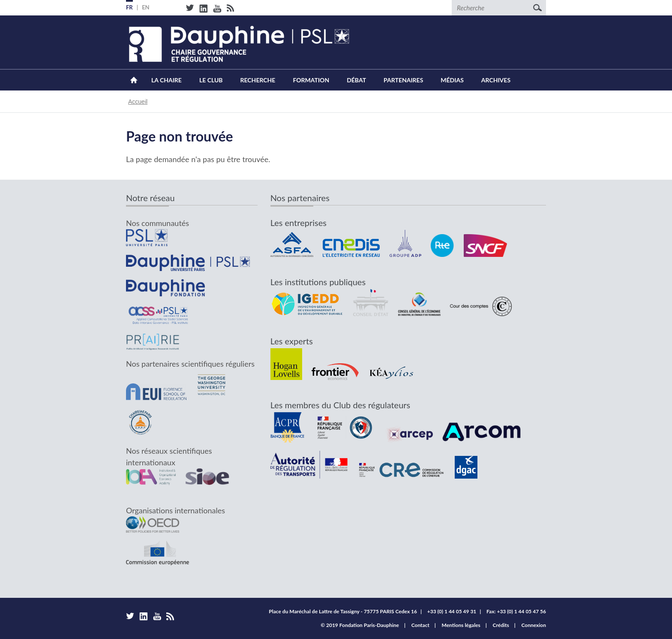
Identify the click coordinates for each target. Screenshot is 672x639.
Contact (420, 625)
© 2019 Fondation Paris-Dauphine (360, 625)
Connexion (534, 625)
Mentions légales (461, 625)
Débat (356, 80)
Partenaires (403, 80)
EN (146, 7)
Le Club (211, 80)
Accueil (134, 80)
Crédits (501, 625)
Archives (496, 80)
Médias (452, 80)
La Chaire (166, 80)
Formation (311, 80)
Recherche (258, 80)
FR (129, 7)
